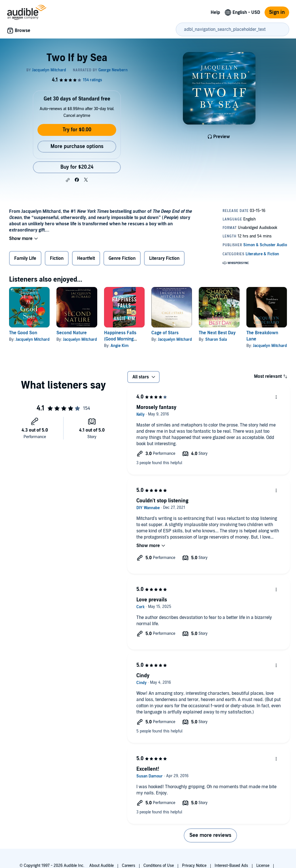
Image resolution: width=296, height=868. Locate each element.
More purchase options (77, 146)
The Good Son (23, 333)
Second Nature (72, 333)
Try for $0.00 (77, 130)
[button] (68, 180)
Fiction (57, 258)
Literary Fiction (164, 258)
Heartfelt (86, 258)
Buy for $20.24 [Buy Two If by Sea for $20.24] (77, 167)
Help (215, 12)
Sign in (277, 12)
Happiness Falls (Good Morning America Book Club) (124, 339)
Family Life (25, 258)
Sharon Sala (216, 339)
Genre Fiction (122, 258)
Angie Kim (120, 346)
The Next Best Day (217, 333)
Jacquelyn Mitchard (33, 339)
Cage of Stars (165, 333)
